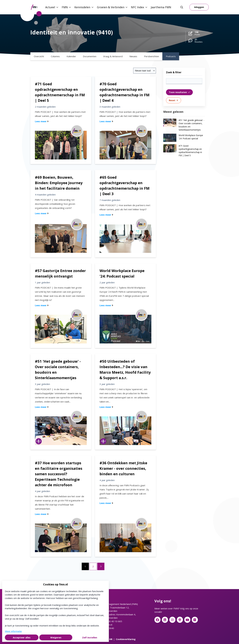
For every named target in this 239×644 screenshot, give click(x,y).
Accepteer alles (22, 637)
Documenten (90, 56)
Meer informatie (13, 631)
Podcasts (171, 56)
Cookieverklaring (126, 639)
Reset (174, 100)
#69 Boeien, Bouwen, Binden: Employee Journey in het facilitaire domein (59, 183)
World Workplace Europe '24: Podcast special (191, 137)
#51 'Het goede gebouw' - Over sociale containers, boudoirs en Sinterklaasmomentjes (191, 125)
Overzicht (39, 56)
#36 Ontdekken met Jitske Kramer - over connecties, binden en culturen (123, 468)
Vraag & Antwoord (113, 56)
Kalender (71, 56)
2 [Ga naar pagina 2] (93, 566)
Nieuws (133, 56)
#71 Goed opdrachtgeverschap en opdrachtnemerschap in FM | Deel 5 (190, 151)
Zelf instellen (90, 637)
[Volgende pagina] (101, 566)
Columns (55, 56)
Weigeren (56, 637)
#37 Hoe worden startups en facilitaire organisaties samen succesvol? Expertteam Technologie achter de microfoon (59, 474)
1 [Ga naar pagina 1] (85, 566)
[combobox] (145, 71)
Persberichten (152, 56)
